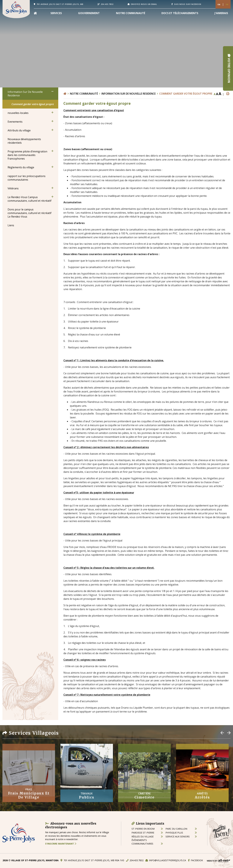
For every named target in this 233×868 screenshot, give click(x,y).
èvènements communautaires (142, 842)
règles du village (143, 836)
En (219, 4)
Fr (227, 4)
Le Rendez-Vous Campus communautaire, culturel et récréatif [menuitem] (30, 199)
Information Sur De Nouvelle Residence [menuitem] (25, 94)
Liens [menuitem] (11, 225)
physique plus (174, 833)
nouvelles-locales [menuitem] (18, 113)
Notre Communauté (84, 94)
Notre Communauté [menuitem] (131, 13)
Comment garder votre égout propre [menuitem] (33, 104)
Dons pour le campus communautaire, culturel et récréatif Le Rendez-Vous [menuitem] (30, 213)
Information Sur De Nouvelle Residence (129, 94)
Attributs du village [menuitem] (19, 130)
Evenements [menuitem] (15, 122)
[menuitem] (35, 13)
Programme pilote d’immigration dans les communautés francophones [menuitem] (27, 155)
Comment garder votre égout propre (186, 94)
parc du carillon (176, 829)
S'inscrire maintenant (61, 844)
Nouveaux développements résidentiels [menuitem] (24, 141)
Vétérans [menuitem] (13, 188)
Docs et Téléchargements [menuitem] (180, 13)
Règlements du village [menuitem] (21, 167)
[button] (52, 91)
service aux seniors (178, 836)
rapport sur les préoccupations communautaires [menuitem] (27, 178)
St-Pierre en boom (143, 829)
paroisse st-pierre (143, 833)
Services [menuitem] (56, 13)
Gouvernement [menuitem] (89, 13)
